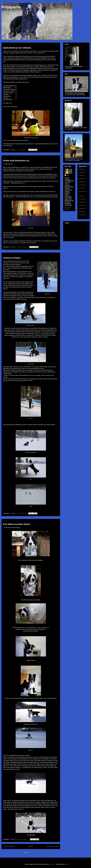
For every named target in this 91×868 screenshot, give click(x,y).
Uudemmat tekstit (9, 846)
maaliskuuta (82, 182)
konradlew (52, 864)
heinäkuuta (82, 199)
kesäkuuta (82, 169)
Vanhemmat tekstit (53, 846)
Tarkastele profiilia (68, 208)
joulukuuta (82, 188)
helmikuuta (82, 185)
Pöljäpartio (11, 7)
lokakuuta (82, 176)
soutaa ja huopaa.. (12, 258)
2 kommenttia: (22, 150)
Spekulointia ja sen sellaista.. (17, 48)
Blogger (67, 864)
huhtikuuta (82, 172)
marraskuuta (83, 191)
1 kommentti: (22, 513)
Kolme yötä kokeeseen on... (17, 161)
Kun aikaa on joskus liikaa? (17, 524)
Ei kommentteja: (22, 247)
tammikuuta (82, 208)
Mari (68, 175)
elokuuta (81, 196)
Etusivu (30, 846)
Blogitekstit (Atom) (32, 853)
